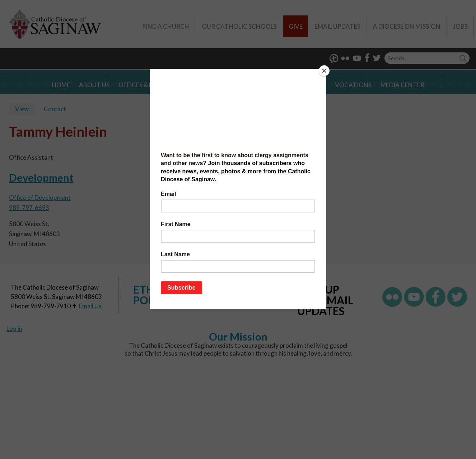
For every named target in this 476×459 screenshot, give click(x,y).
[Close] (324, 71)
